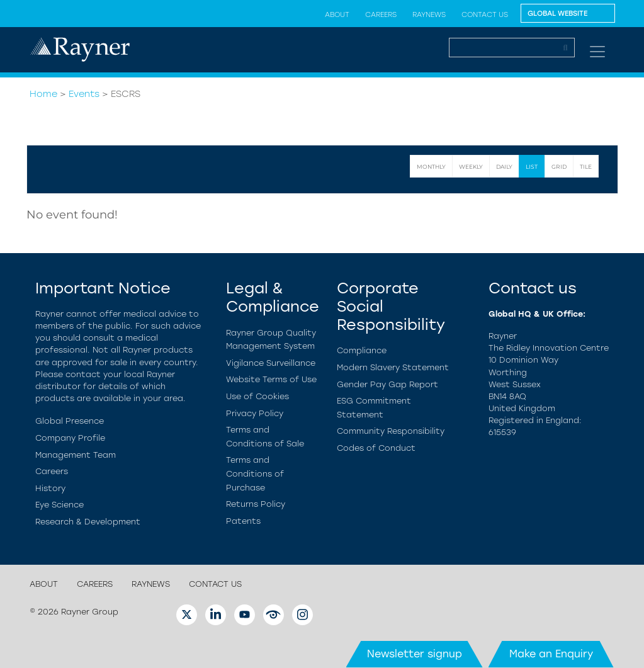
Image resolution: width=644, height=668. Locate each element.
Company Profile (70, 438)
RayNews (429, 14)
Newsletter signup (415, 654)
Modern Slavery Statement (393, 367)
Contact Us (485, 14)
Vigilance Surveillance (271, 363)
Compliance (362, 350)
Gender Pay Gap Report (387, 384)
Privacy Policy (255, 413)
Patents (243, 521)
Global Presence (70, 421)
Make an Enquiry (551, 654)
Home (43, 94)
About (337, 14)
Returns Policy (256, 504)
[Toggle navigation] (597, 52)
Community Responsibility (391, 431)
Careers (381, 14)
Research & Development (88, 522)
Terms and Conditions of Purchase (255, 473)
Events (84, 94)
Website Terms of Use (271, 379)
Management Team (76, 455)
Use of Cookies (257, 396)
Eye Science (59, 505)
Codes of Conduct (376, 448)
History (50, 488)
